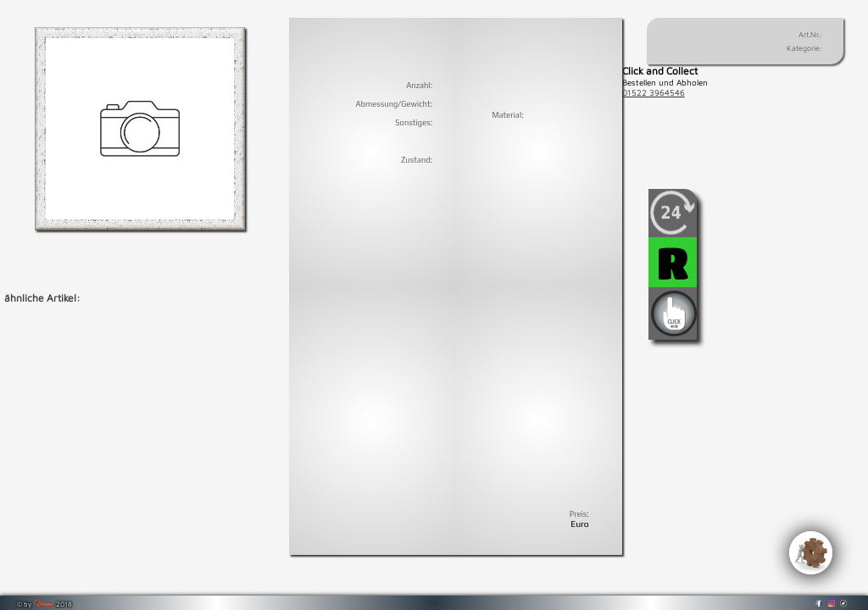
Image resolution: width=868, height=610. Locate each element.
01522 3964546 (654, 92)
